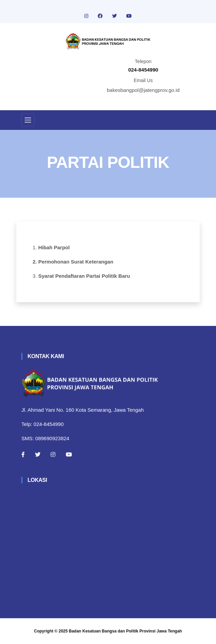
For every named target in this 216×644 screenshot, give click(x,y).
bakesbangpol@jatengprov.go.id (143, 90)
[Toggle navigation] (28, 120)
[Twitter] (38, 454)
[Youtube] (69, 454)
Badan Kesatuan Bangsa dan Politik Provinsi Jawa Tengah (125, 631)
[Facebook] (23, 454)
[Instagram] (53, 454)
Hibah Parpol (54, 247)
